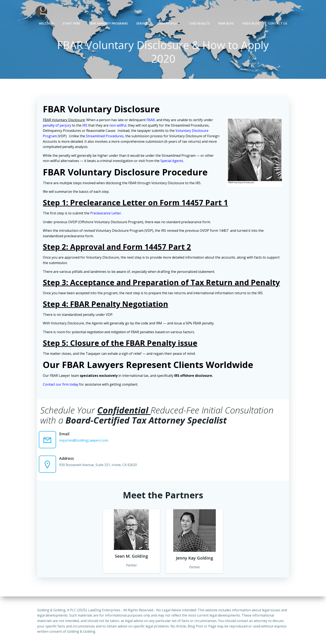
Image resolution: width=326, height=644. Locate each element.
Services (143, 23)
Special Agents (172, 161)
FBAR (151, 120)
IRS (85, 126)
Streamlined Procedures (105, 136)
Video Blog (251, 23)
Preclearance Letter (106, 214)
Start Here (71, 23)
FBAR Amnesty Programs (108, 23)
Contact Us (278, 23)
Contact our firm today (61, 385)
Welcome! (46, 23)
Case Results (199, 23)
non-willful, (119, 126)
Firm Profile (169, 23)
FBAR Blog (226, 23)
